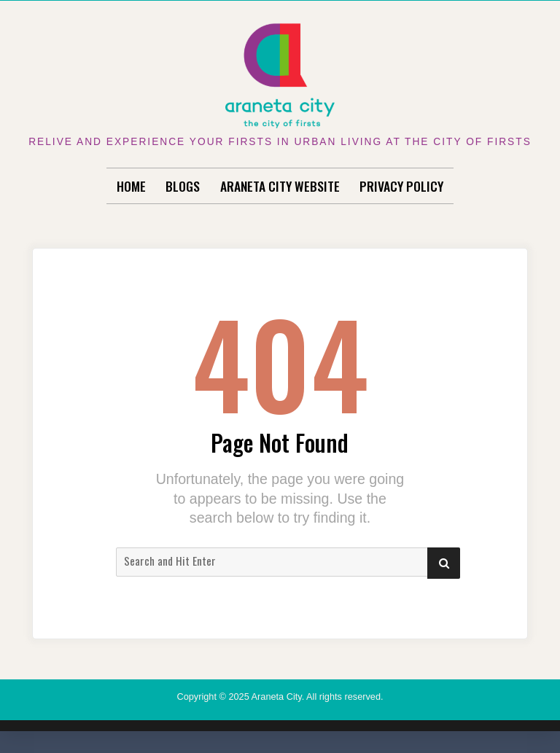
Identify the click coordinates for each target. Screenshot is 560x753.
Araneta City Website (280, 186)
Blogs (183, 186)
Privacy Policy (401, 186)
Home (131, 186)
